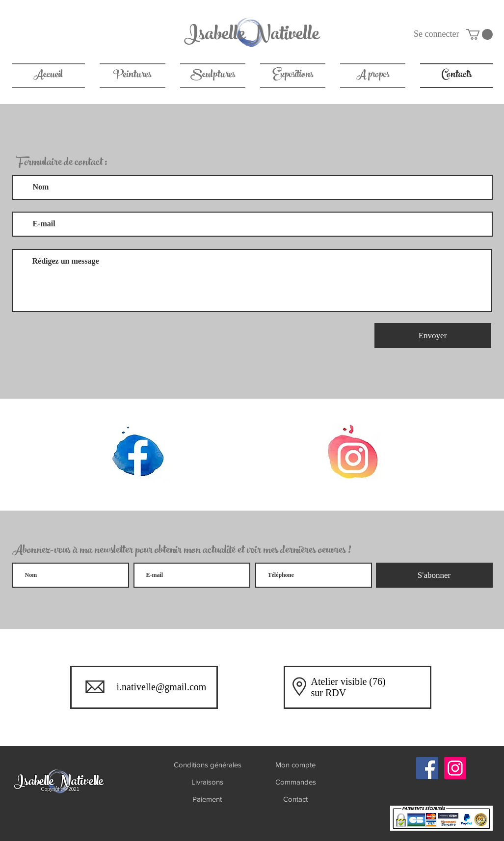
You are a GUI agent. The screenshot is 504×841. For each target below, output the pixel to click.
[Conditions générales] (208, 765)
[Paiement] (207, 799)
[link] (479, 34)
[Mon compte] (296, 765)
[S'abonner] (434, 575)
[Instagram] (455, 768)
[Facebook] (427, 768)
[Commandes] (296, 782)
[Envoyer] (433, 336)
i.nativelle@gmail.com (162, 687)
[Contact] (295, 799)
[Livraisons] (208, 782)
